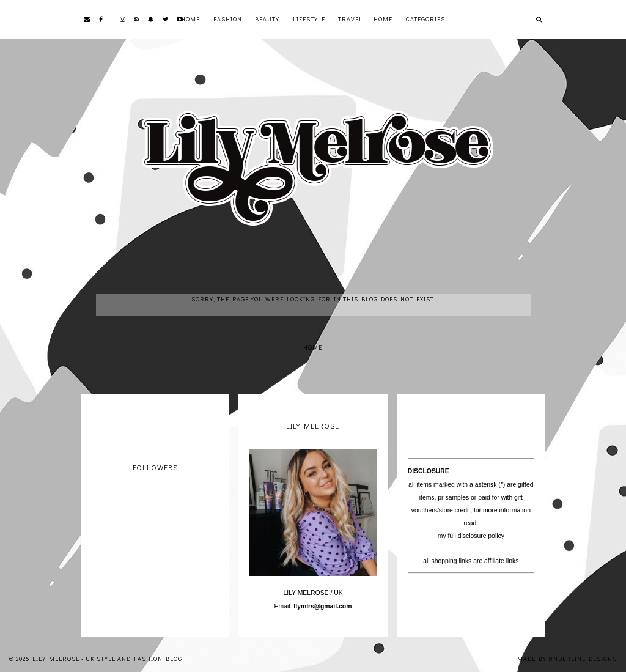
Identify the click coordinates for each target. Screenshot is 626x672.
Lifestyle (309, 19)
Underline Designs (583, 659)
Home (190, 19)
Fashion (228, 19)
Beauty (267, 19)
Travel (350, 19)
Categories (425, 19)
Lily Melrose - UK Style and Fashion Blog (107, 659)
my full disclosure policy (471, 536)
